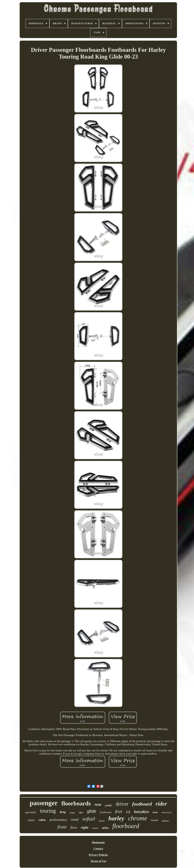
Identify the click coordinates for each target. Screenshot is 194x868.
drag (63, 812)
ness (155, 812)
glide (92, 811)
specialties (31, 812)
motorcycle (166, 812)
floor (74, 827)
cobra (42, 820)
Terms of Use (98, 861)
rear (98, 804)
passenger (44, 803)
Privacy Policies (98, 855)
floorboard (126, 826)
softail (89, 819)
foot (119, 811)
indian (72, 813)
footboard (142, 804)
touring (48, 811)
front (62, 827)
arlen (105, 828)
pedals (108, 805)
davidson (165, 821)
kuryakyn (142, 812)
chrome (138, 818)
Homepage (98, 842)
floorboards (76, 803)
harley (116, 818)
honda (155, 820)
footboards (106, 812)
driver (122, 804)
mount (95, 828)
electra (102, 821)
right (85, 827)
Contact (98, 849)
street (31, 820)
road (75, 819)
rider (161, 804)
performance (58, 820)
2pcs (81, 812)
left (128, 812)
